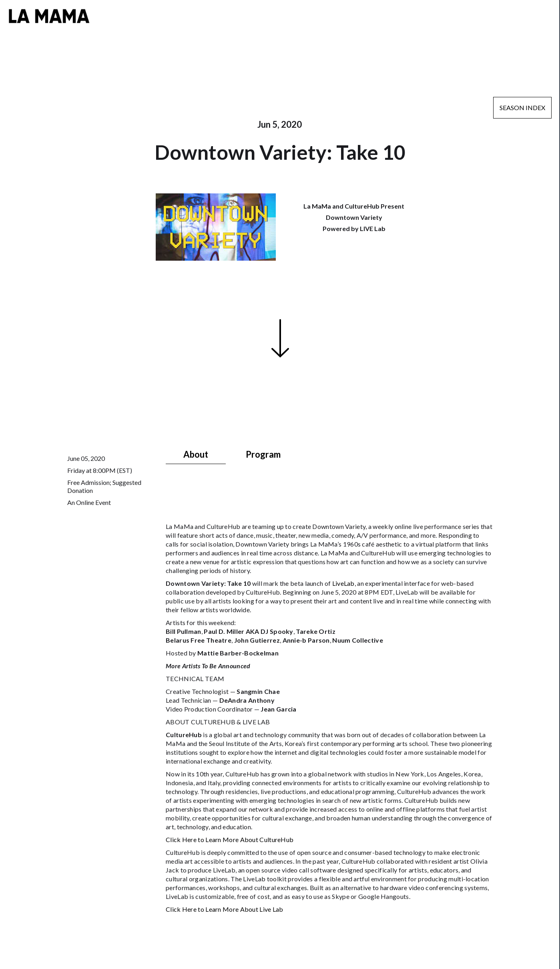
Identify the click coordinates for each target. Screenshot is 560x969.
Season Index (522, 108)
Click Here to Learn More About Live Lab (225, 909)
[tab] (196, 454)
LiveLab (343, 583)
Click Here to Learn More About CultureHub (230, 839)
